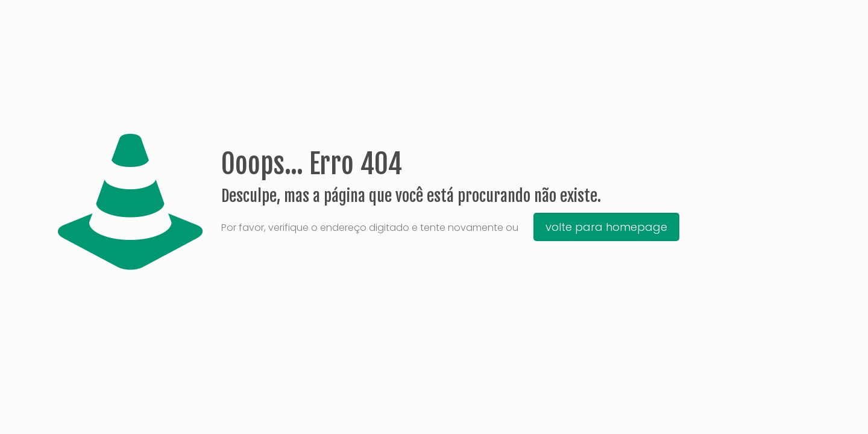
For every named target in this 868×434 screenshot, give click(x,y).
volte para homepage (606, 227)
